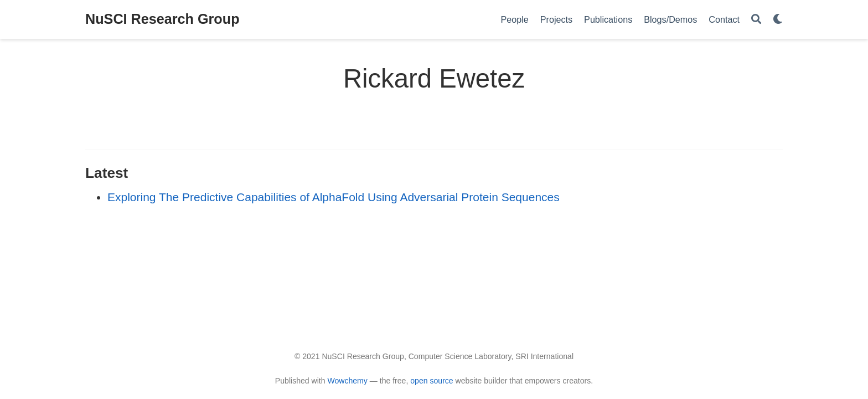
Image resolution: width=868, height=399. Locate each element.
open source (432, 381)
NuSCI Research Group (162, 19)
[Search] (756, 20)
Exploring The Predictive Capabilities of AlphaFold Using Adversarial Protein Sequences (334, 197)
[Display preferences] (778, 20)
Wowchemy (347, 381)
